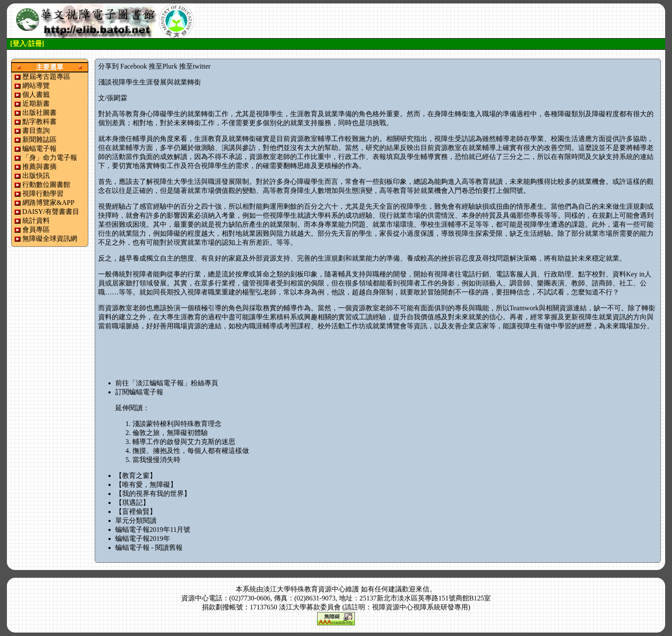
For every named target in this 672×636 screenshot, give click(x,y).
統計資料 (36, 220)
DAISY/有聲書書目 (51, 211)
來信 (423, 589)
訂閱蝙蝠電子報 (139, 392)
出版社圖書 (39, 112)
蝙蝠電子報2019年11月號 (153, 529)
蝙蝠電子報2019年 (143, 538)
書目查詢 (36, 130)
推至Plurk (163, 66)
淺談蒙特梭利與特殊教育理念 (177, 424)
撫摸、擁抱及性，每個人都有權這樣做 (191, 451)
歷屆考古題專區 (46, 76)
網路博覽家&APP (48, 202)
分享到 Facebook (123, 66)
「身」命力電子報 (50, 157)
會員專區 (36, 229)
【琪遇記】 (132, 502)
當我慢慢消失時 (156, 460)
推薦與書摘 (39, 166)
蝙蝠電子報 (39, 148)
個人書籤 (36, 94)
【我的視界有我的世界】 (153, 493)
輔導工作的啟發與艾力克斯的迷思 (184, 442)
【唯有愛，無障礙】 (146, 484)
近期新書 (36, 103)
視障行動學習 (43, 193)
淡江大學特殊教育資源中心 (304, 589)
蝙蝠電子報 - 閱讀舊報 (149, 547)
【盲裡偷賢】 (136, 511)
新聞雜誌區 (39, 139)
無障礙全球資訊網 (50, 238)
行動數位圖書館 (46, 184)
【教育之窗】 (136, 475)
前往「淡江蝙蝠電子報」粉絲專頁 (167, 383)
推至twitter (195, 66)
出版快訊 (36, 175)
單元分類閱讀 (136, 520)
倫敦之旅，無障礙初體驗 (170, 433)
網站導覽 (36, 85)
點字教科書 (39, 121)
